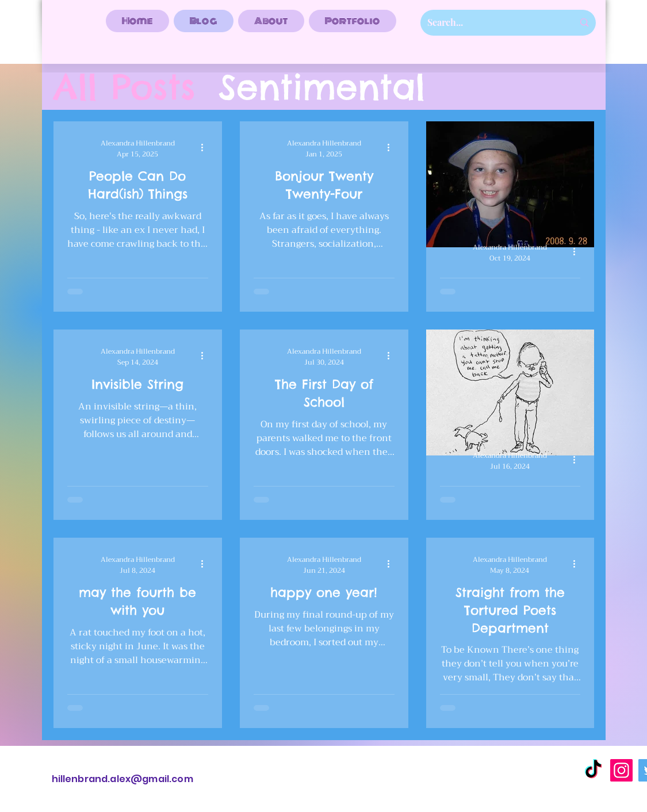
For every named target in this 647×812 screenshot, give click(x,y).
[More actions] (206, 147)
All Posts (125, 87)
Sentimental (322, 87)
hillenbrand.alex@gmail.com (122, 779)
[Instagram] (621, 770)
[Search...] (492, 23)
